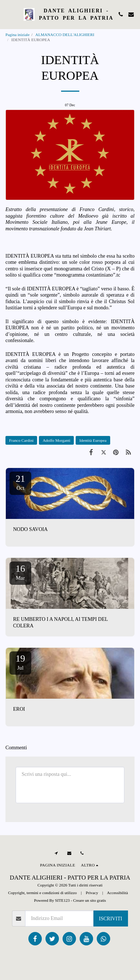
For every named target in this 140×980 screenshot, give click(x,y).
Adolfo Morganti (56, 440)
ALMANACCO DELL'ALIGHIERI (65, 35)
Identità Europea (93, 440)
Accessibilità (117, 893)
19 (20, 662)
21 (20, 482)
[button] (8, 14)
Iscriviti (111, 919)
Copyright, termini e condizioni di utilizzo (42, 893)
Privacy (92, 893)
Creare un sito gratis (89, 900)
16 (20, 572)
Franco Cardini (21, 440)
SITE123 (62, 900)
